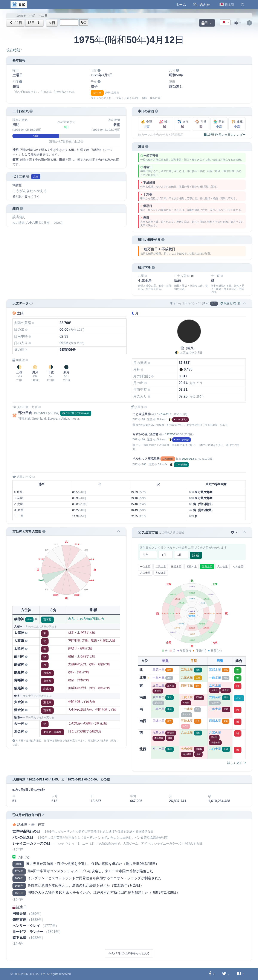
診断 (196, 555)
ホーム (181, 5)
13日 (34, 23)
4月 (34, 16)
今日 (52, 23)
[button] (243, 5)
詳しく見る (237, 763)
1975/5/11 (40, 413)
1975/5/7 (170, 434)
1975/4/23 (163, 414)
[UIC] (19, 4)
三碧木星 (176, 567)
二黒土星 (161, 567)
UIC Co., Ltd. (37, 974)
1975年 (21, 16)
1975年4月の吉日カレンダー (225, 135)
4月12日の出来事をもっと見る (129, 953)
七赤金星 (238, 567)
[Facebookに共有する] (210, 974)
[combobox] (225, 22)
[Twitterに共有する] (224, 974)
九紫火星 (161, 573)
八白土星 (145, 573)
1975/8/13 (188, 459)
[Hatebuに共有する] (239, 974)
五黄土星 (207, 567)
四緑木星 (192, 567)
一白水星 (145, 567)
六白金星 (223, 567)
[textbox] (225, 23)
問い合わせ (202, 5)
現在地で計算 (231, 303)
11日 (16, 23)
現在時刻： (15, 50)
